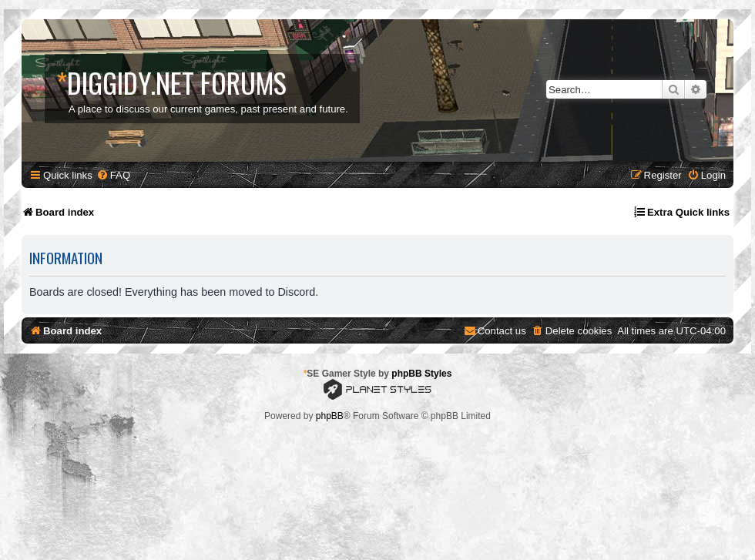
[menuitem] (113, 175)
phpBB (330, 416)
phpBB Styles (421, 374)
